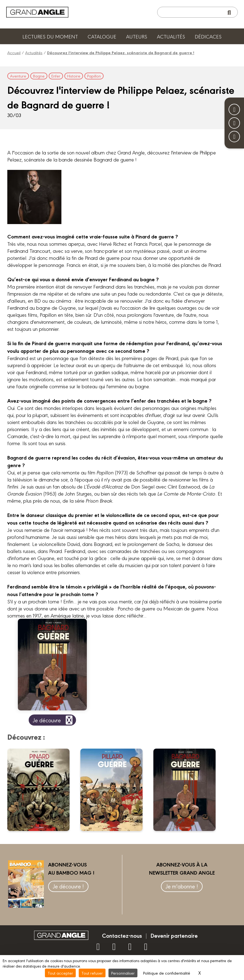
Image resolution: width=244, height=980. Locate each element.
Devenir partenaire (174, 935)
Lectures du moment (50, 36)
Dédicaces (208, 36)
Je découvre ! (68, 886)
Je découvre (54, 720)
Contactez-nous (122, 935)
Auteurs (137, 36)
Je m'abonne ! (182, 886)
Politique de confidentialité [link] (167, 973)
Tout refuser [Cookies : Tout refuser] (92, 973)
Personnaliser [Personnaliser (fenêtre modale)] (123, 973)
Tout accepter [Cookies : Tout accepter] (60, 973)
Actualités (171, 36)
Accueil (14, 52)
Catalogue (102, 36)
